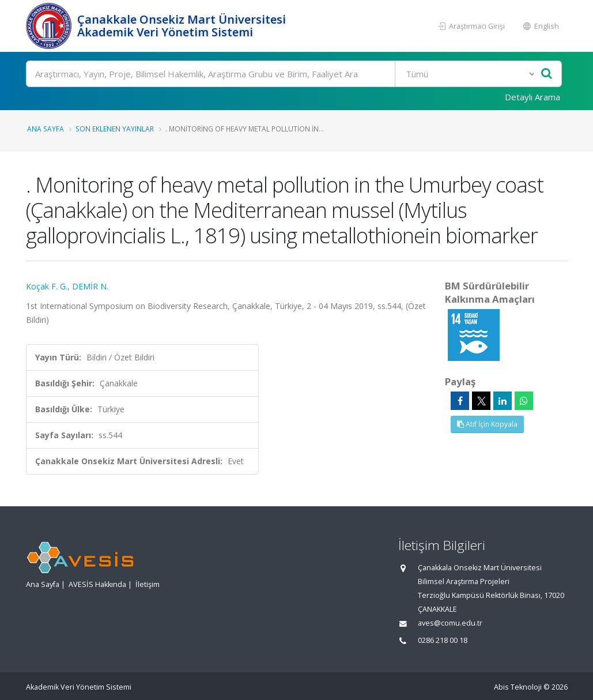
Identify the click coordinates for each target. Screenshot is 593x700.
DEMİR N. (90, 286)
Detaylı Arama (532, 97)
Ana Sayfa (46, 129)
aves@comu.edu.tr (450, 623)
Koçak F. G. (47, 286)
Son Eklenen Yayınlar (115, 129)
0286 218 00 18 (443, 640)
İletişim (148, 584)
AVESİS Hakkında (97, 584)
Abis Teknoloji (518, 687)
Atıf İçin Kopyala (487, 424)
